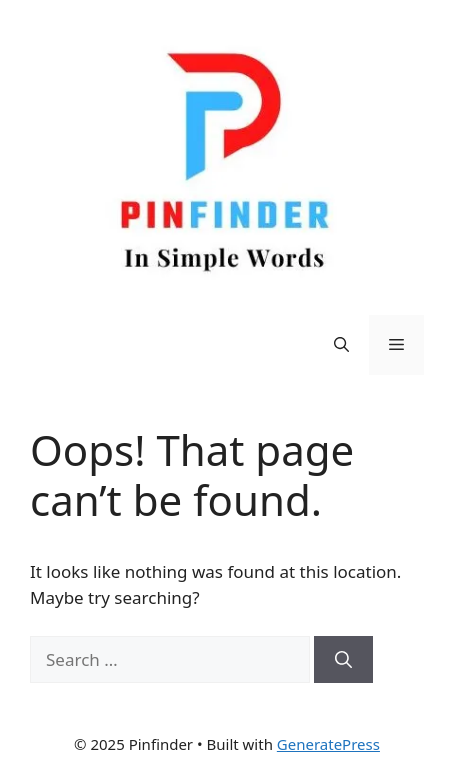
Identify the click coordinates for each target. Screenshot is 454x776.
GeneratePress (328, 744)
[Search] (343, 660)
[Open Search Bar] (341, 345)
